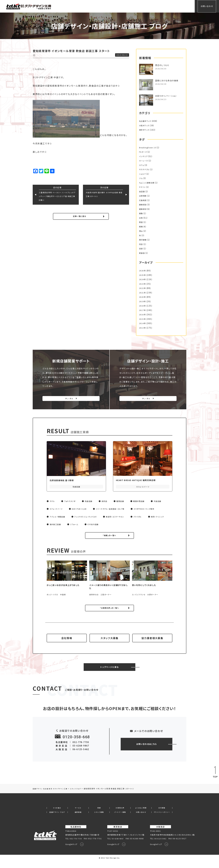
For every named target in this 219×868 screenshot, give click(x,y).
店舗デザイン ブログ (57, 819)
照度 (141, 222)
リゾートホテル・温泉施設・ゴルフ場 (118, 510)
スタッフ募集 (99, 819)
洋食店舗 (166, 502)
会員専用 (185, 6)
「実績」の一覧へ (110, 537)
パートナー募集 (120, 819)
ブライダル (148, 518)
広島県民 (143, 200)
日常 (141, 218)
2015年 (143, 319)
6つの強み (57, 814)
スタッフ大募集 (109, 642)
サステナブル (145, 169)
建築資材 (143, 209)
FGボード (144, 152)
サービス (118, 6)
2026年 (143, 271)
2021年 (143, 293)
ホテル (53, 502)
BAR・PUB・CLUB (83, 510)
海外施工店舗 (81, 525)
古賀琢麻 (143, 196)
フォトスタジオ (72, 502)
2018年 (143, 306)
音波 (141, 248)
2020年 (143, 297)
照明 (141, 227)
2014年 (143, 323)
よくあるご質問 (157, 6)
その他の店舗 (121, 525)
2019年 (143, 301)
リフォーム (101, 525)
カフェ (142, 165)
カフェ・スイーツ (57, 510)
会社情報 (172, 6)
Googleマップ (70, 851)
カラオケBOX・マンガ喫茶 (156, 510)
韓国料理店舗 (146, 502)
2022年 (143, 288)
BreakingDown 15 (149, 147)
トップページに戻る (109, 673)
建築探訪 (143, 205)
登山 (141, 231)
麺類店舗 (126, 502)
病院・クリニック (57, 525)
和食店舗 (92, 502)
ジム (141, 178)
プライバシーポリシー (162, 819)
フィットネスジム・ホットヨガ (90, 518)
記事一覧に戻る (79, 217)
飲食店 (142, 253)
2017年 (143, 310)
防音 (141, 244)
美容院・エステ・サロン (123, 518)
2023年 (143, 284)
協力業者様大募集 (152, 642)
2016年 (143, 314)
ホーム (106, 6)
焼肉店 (109, 502)
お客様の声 (140, 6)
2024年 (143, 279)
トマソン (143, 187)
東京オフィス (145, 130)
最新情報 (78, 819)
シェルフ (143, 174)
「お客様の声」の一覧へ (109, 610)
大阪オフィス (145, 125)
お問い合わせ (207, 6)
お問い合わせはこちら (147, 750)
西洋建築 (143, 240)
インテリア (144, 156)
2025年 (143, 275)
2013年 (143, 328)
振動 (141, 213)
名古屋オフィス (146, 121)
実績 (128, 6)
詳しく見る (69, 399)
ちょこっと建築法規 (148, 183)
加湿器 (142, 191)
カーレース (144, 161)
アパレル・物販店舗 (59, 518)
